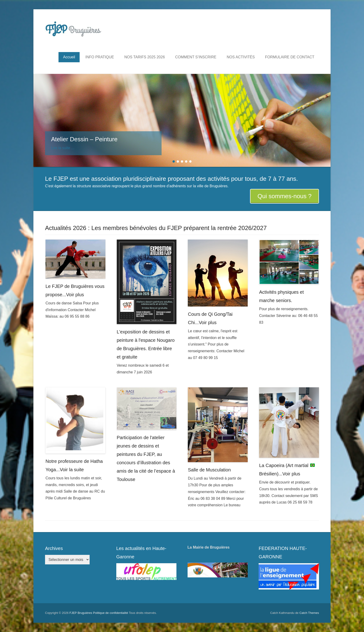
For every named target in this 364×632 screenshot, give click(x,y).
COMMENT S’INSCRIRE (196, 57)
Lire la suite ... (63, 148)
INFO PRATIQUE (100, 57)
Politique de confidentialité (111, 613)
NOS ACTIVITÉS (241, 57)
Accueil (69, 57)
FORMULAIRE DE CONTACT (290, 57)
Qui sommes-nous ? (284, 196)
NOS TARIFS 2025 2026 (145, 57)
